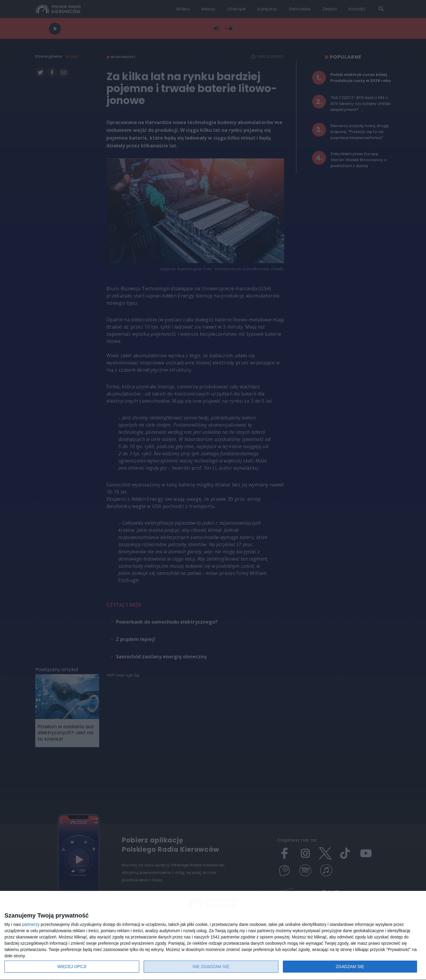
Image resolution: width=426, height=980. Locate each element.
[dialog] (213, 936)
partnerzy (31, 924)
